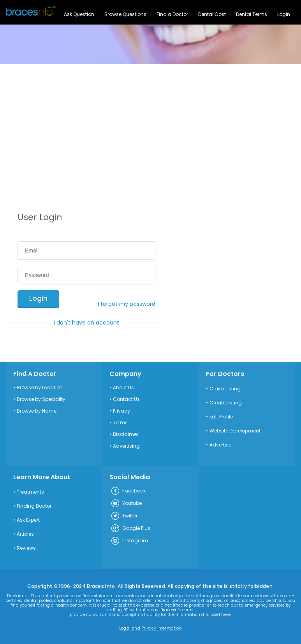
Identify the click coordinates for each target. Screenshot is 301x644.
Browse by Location (40, 388)
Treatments (30, 492)
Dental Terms (252, 14)
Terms (120, 423)
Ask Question (79, 14)
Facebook (128, 491)
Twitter (124, 516)
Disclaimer (126, 434)
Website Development (235, 431)
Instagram (129, 541)
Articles (25, 534)
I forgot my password (127, 304)
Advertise (220, 445)
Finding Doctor (34, 506)
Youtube (126, 504)
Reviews (26, 548)
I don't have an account (86, 323)
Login (284, 14)
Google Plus (130, 529)
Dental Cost (212, 14)
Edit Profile (221, 417)
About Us (123, 388)
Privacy (121, 411)
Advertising (126, 446)
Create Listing (226, 403)
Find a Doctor (172, 14)
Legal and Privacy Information (150, 628)
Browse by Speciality (41, 399)
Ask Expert (28, 520)
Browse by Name (37, 411)
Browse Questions (125, 14)
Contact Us (126, 399)
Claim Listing (225, 389)
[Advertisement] (150, 123)
